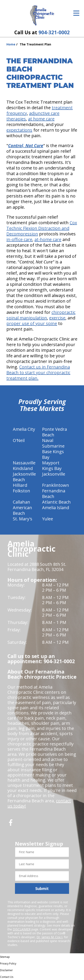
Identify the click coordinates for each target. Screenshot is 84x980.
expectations (19, 130)
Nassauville (24, 463)
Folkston (21, 491)
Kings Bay (52, 468)
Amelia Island (56, 508)
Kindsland (23, 468)
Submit (42, 888)
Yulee (48, 519)
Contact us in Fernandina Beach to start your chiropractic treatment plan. (38, 373)
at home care (41, 119)
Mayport (51, 463)
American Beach (22, 510)
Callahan (21, 502)
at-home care (48, 239)
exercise (57, 318)
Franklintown (56, 485)
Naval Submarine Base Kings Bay (53, 449)
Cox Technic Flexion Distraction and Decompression (42, 228)
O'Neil (19, 440)
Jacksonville (54, 474)
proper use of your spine (32, 323)
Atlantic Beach (56, 502)
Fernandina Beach (54, 494)
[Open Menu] (76, 13)
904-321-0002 (54, 32)
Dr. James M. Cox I (49, 937)
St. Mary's (23, 519)
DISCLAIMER (22, 929)
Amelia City (24, 429)
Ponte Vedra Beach (55, 432)
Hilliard (20, 485)
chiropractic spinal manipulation (41, 315)
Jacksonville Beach (24, 477)
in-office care (19, 239)
